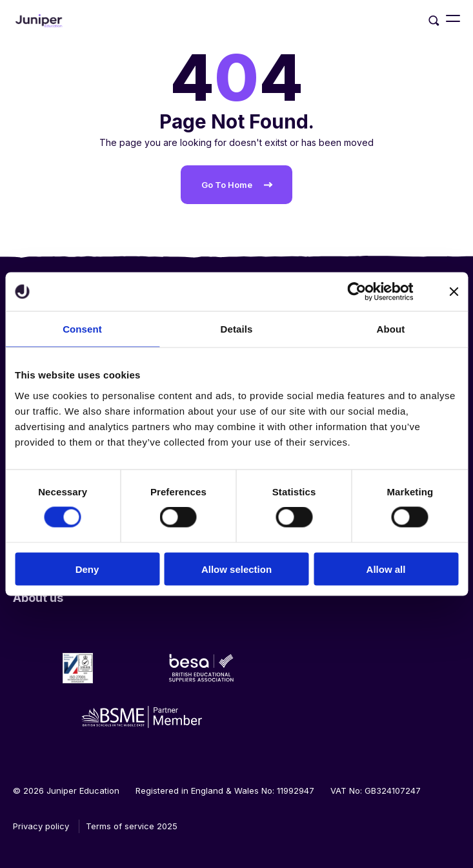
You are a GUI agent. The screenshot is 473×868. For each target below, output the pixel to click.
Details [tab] (237, 329)
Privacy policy (41, 826)
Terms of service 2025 (132, 826)
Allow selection (236, 569)
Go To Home (227, 185)
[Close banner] (454, 292)
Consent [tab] (82, 329)
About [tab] (391, 329)
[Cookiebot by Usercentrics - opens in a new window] (357, 292)
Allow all (386, 569)
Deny (87, 569)
